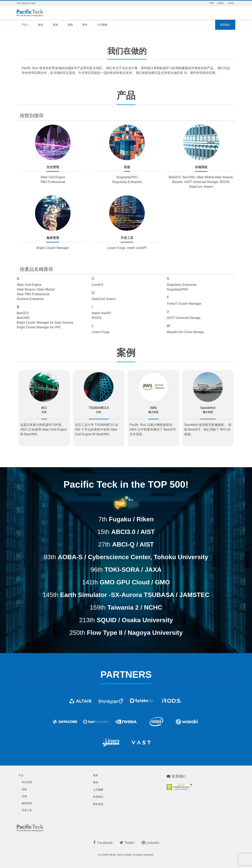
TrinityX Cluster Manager (184, 304)
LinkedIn (151, 843)
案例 (56, 25)
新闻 (70, 25)
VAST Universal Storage (183, 318)
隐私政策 (98, 804)
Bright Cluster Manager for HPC (39, 327)
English (221, 3)
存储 (24, 796)
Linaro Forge (101, 332)
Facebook (103, 843)
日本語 (231, 3)
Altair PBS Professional (33, 294)
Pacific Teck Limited (120, 855)
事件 (85, 25)
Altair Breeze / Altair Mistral (36, 289)
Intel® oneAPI (101, 313)
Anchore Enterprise (30, 299)
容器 (24, 789)
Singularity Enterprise (182, 285)
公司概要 (102, 25)
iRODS (97, 318)
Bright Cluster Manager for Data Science (45, 323)
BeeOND (23, 318)
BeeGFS (23, 313)
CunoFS (98, 285)
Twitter (127, 843)
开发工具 (27, 810)
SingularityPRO (177, 289)
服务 (41, 25)
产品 (24, 25)
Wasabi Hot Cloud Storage (185, 332)
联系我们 (225, 25)
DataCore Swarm (104, 299)
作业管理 (27, 782)
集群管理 (27, 803)
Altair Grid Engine (29, 285)
